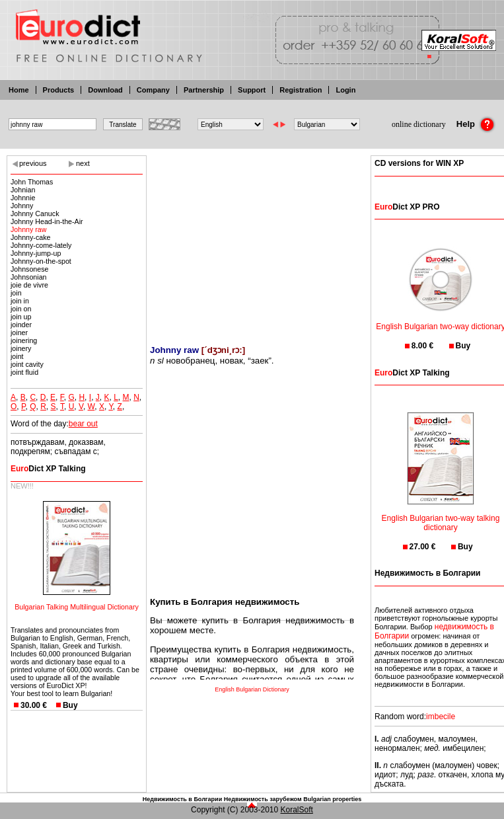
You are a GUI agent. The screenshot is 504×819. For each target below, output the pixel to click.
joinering (24, 340)
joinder (21, 325)
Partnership (204, 90)
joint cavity (27, 364)
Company (153, 90)
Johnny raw (29, 229)
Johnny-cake (30, 237)
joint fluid (24, 372)
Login (345, 90)
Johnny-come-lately (41, 245)
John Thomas (32, 182)
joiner (19, 332)
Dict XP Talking (48, 469)
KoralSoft (297, 810)
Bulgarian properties (332, 799)
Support (252, 90)
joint (17, 356)
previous (33, 163)
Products (59, 90)
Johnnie (23, 198)
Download (105, 90)
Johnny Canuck (35, 214)
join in (20, 301)
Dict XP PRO (407, 207)
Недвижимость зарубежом (263, 799)
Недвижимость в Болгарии (182, 799)
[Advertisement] (252, 241)
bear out (83, 424)
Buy (70, 705)
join (16, 293)
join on (21, 309)
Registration (301, 90)
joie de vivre (29, 285)
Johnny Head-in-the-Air (47, 221)
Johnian (23, 190)
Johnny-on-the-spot (41, 261)
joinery (21, 348)
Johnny (22, 206)
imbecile (441, 717)
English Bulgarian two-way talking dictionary (441, 515)
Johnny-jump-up (36, 253)
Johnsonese (29, 269)
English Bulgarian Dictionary (252, 689)
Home (19, 90)
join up (21, 317)
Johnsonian (29, 277)
